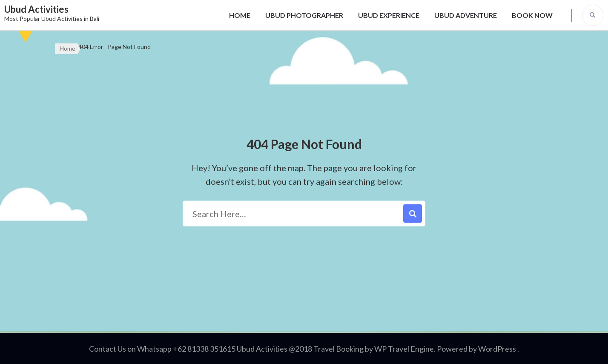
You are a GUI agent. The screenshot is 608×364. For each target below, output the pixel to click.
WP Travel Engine (404, 349)
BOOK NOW (532, 15)
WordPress (497, 349)
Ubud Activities (36, 9)
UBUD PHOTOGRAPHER (304, 15)
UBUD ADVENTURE (466, 15)
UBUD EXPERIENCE (389, 15)
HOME (240, 15)
